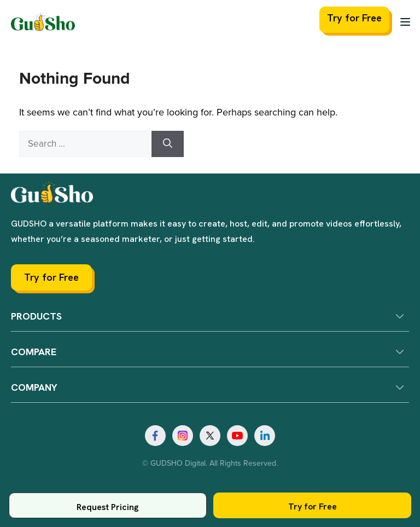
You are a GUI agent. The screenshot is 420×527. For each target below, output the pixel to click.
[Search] (168, 144)
